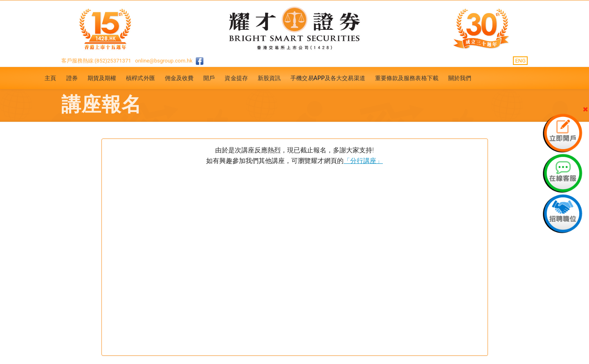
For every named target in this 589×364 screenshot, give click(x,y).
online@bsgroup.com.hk (164, 61)
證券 (72, 78)
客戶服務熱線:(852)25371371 (96, 61)
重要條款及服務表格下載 (407, 78)
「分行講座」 (363, 161)
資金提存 (236, 78)
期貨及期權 (102, 78)
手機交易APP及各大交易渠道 (328, 78)
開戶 (209, 78)
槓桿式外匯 (141, 78)
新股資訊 (269, 78)
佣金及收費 (179, 78)
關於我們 (460, 78)
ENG (520, 61)
